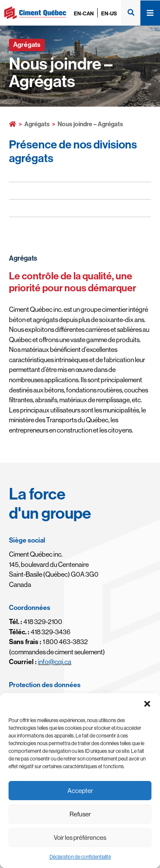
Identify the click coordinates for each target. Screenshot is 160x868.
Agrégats (37, 124)
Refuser (80, 814)
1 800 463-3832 (48, 642)
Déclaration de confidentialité (80, 857)
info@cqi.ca (55, 662)
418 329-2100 (36, 621)
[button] (147, 704)
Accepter (80, 791)
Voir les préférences (80, 838)
